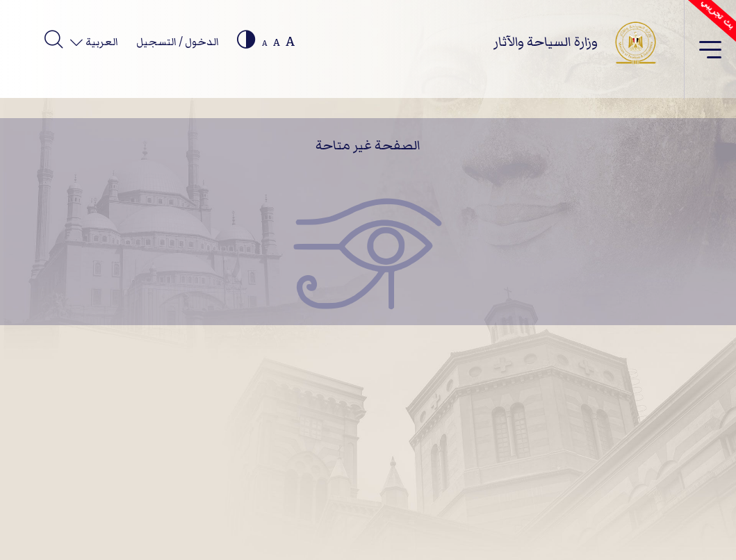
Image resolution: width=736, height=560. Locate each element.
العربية (101, 42)
